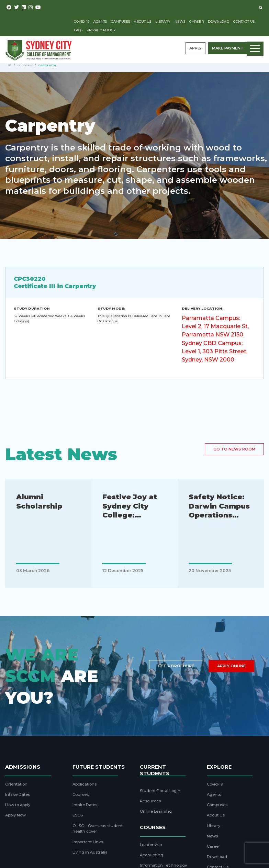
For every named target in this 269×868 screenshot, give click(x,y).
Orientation (16, 784)
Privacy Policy (101, 30)
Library (163, 21)
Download (218, 21)
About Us (143, 21)
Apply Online (231, 666)
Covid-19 (82, 21)
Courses (25, 65)
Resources (150, 801)
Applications (85, 784)
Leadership (151, 845)
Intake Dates (18, 794)
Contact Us (244, 21)
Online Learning (156, 811)
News (180, 21)
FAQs (78, 30)
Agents (100, 21)
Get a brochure (176, 666)
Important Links (88, 842)
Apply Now (15, 815)
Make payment (228, 48)
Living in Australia (90, 852)
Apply (195, 48)
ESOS (78, 815)
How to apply (18, 805)
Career (197, 21)
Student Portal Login (160, 791)
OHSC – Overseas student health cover (98, 829)
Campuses (120, 21)
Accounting (152, 855)
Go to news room (234, 449)
